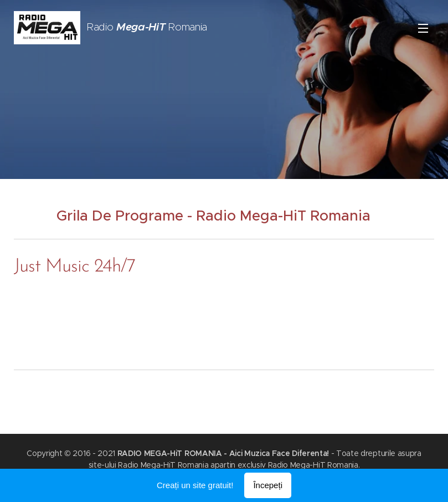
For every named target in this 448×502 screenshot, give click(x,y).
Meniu (423, 28)
